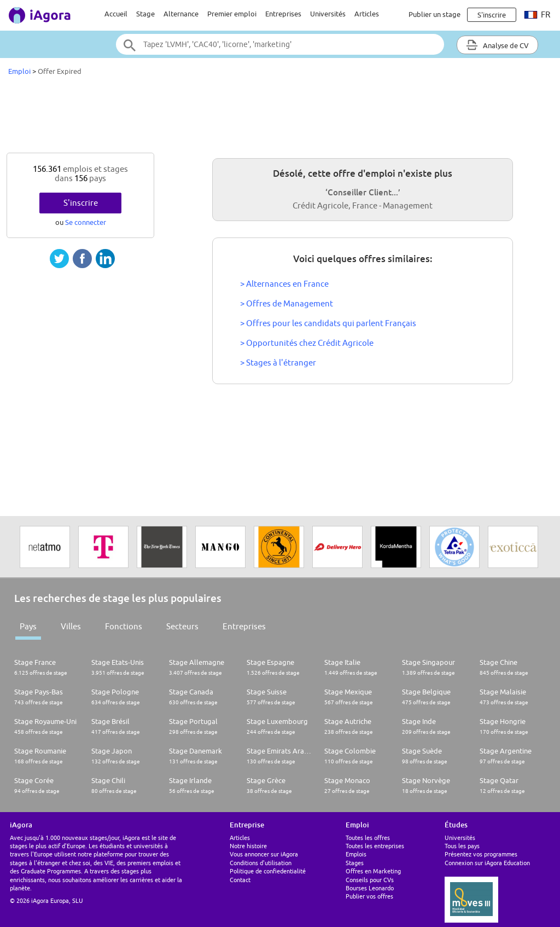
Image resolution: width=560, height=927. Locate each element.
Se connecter (86, 222)
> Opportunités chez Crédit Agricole (307, 343)
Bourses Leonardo (370, 888)
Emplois (356, 854)
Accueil (116, 14)
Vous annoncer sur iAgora (264, 854)
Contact (240, 880)
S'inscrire (81, 203)
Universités (328, 14)
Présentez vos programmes (481, 854)
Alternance (181, 14)
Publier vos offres (369, 896)
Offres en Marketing (373, 871)
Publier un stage (434, 14)
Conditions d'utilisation (261, 863)
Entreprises (283, 14)
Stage (145, 14)
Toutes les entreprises (375, 846)
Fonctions (124, 626)
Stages (355, 863)
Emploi (19, 71)
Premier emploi (232, 14)
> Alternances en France (284, 284)
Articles (367, 14)
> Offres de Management (287, 303)
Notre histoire (248, 846)
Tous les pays (462, 846)
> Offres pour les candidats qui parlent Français (328, 323)
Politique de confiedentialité (268, 871)
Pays (28, 626)
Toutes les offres (368, 838)
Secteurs (182, 626)
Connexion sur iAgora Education (487, 863)
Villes (71, 626)
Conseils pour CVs (370, 880)
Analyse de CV (497, 45)
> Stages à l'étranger (278, 363)
